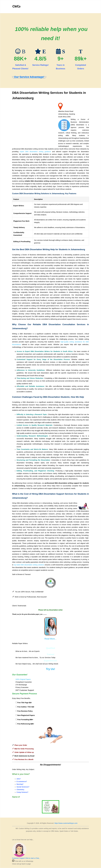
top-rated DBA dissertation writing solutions (29, 565)
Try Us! (50, 669)
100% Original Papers (23, 679)
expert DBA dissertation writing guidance (35, 152)
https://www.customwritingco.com (66, 823)
